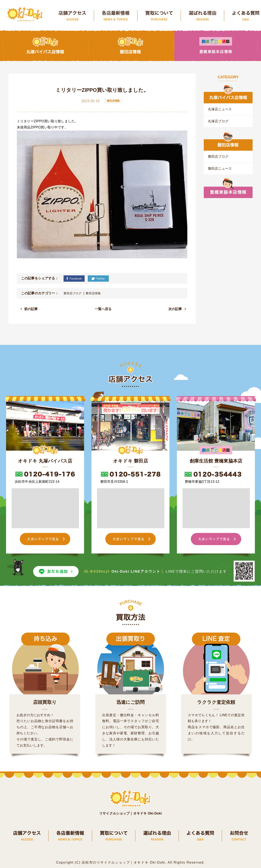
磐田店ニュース (220, 169)
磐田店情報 (93, 293)
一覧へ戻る (103, 309)
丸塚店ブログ (218, 121)
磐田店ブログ (73, 293)
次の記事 (175, 309)
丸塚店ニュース (220, 109)
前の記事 (31, 309)
